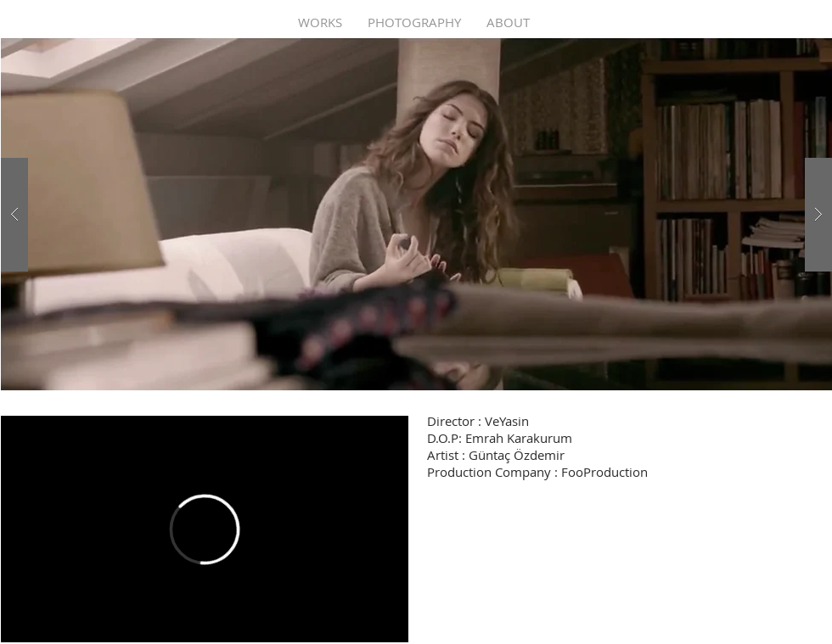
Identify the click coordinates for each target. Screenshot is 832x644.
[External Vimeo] (205, 529)
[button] (416, 214)
